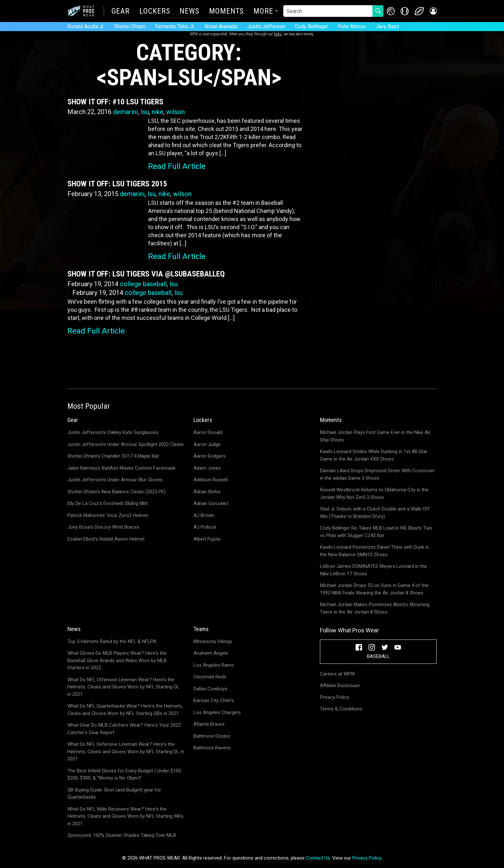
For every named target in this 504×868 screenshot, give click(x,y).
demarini (125, 112)
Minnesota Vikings (213, 641)
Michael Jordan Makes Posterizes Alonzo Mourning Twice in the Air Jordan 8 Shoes (375, 608)
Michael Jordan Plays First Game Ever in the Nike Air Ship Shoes (375, 436)
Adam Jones (207, 468)
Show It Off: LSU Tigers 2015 (117, 184)
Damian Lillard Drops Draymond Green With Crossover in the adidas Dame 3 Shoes (377, 474)
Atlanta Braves (209, 724)
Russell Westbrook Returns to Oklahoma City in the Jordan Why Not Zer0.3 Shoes (374, 493)
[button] (433, 11)
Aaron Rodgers (210, 456)
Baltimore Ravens (212, 748)
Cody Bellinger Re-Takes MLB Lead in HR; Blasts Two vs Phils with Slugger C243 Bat (376, 532)
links (278, 34)
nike (158, 112)
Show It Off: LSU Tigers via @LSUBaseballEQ (146, 274)
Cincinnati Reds (210, 677)
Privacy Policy (334, 697)
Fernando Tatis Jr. (175, 26)
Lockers (155, 12)
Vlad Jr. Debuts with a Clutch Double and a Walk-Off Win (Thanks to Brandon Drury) (375, 513)
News (189, 12)
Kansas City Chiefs (214, 700)
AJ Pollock (205, 527)
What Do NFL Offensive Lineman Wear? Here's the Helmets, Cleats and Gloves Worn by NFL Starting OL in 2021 (123, 687)
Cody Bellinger (311, 26)
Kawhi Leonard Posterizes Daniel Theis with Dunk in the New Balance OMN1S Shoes (375, 551)
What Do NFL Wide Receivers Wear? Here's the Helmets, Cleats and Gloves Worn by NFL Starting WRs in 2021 (125, 816)
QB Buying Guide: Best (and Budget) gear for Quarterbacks (114, 794)
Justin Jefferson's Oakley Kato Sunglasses (113, 432)
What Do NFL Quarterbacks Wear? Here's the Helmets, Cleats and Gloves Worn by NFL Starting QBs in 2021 (125, 710)
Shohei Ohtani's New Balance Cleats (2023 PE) (117, 492)
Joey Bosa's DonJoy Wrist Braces (103, 527)
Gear (121, 12)
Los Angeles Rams (214, 665)
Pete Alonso (352, 26)
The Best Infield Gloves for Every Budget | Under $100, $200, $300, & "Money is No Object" (125, 774)
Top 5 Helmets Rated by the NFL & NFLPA (112, 641)
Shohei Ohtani (130, 26)
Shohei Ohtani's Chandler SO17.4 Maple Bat (113, 456)
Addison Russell (211, 480)
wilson (176, 112)
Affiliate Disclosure (340, 686)
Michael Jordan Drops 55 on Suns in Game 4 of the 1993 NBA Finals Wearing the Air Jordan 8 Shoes (374, 589)
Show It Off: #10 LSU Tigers (115, 102)
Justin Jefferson (266, 26)
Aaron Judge (207, 444)
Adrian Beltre (207, 492)
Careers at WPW (337, 674)
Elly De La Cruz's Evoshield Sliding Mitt (108, 503)
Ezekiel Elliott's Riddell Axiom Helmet (106, 539)
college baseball (143, 284)
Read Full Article (177, 166)
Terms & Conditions (341, 709)
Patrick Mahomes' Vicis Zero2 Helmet (108, 515)
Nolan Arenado (221, 26)
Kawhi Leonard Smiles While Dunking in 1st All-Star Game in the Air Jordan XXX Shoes (374, 455)
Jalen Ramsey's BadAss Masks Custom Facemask (121, 468)
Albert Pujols (207, 539)
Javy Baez (387, 26)
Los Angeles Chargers (217, 712)
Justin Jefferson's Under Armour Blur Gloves (115, 480)
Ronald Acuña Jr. (86, 26)
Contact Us (318, 858)
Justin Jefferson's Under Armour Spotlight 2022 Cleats (126, 444)
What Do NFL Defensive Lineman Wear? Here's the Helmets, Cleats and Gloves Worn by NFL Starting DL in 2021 (126, 751)
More (263, 12)
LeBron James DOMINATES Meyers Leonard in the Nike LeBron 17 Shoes (373, 570)
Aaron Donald (208, 432)
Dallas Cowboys (211, 689)
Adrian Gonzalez (211, 503)
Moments (226, 12)
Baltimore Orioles (212, 736)
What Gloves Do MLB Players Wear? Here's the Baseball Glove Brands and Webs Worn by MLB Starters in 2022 (117, 660)
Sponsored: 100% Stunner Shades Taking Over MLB (122, 835)
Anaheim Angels (211, 653)
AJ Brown (204, 515)
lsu (145, 112)
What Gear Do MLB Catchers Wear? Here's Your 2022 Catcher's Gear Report (124, 729)
